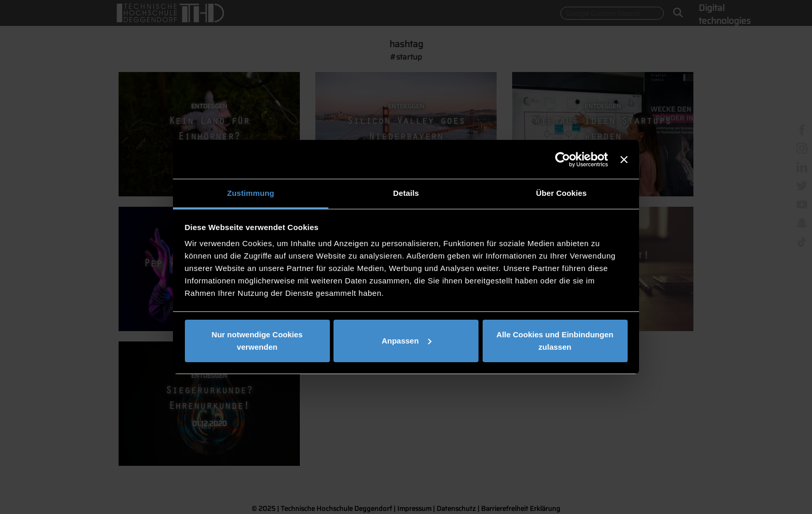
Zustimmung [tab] (251, 193)
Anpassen (407, 341)
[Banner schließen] (624, 160)
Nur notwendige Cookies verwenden (257, 341)
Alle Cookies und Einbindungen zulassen (555, 341)
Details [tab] (406, 193)
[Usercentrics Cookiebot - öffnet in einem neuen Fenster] (563, 160)
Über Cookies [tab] (561, 193)
